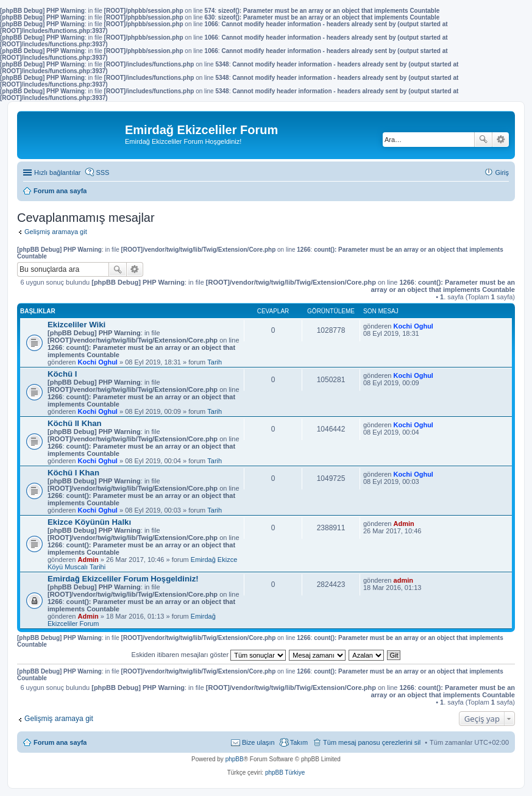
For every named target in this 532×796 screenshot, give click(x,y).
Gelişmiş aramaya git (56, 232)
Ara (483, 140)
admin (403, 580)
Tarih (215, 362)
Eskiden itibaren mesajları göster (209, 655)
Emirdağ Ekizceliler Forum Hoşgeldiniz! (123, 579)
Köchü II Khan (75, 423)
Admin (88, 560)
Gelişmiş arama (501, 140)
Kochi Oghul (98, 362)
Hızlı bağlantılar (57, 172)
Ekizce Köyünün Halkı (89, 522)
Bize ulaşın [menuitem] (258, 742)
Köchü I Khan (73, 473)
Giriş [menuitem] (502, 172)
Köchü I (62, 374)
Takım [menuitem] (299, 742)
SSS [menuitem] (102, 172)
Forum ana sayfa (60, 742)
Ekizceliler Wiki (76, 325)
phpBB (235, 759)
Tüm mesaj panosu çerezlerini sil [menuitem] (372, 742)
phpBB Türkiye (285, 773)
